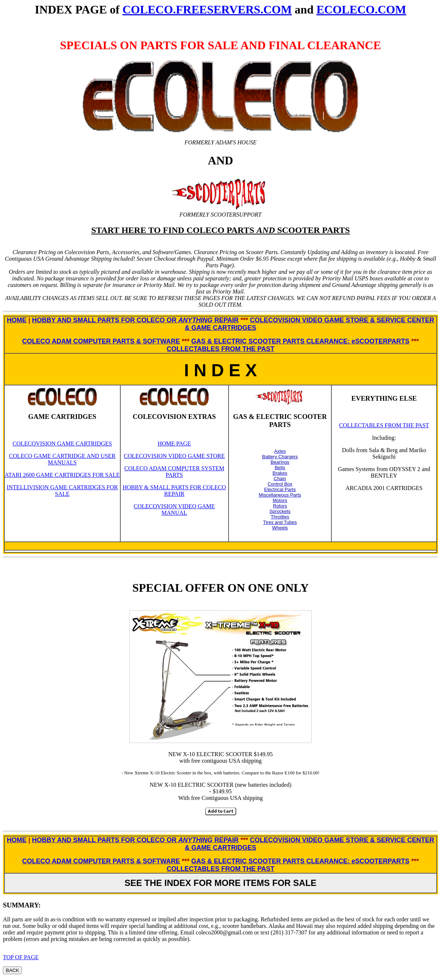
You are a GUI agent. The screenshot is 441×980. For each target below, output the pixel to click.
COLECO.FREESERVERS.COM (207, 9)
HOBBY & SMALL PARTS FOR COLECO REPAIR (174, 491)
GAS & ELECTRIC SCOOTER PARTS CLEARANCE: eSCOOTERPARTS (300, 341)
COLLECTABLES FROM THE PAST (220, 349)
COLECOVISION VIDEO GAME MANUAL (174, 510)
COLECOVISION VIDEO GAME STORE (174, 456)
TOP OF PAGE (21, 957)
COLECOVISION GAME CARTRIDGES (62, 444)
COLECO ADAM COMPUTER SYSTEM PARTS (174, 472)
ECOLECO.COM (361, 9)
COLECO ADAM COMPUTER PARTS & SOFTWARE (101, 341)
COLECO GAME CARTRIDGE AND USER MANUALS (62, 459)
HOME (17, 320)
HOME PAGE (174, 444)
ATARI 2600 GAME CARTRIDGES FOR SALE (62, 475)
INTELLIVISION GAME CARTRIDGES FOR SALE (62, 491)
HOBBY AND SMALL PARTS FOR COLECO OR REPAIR (135, 320)
